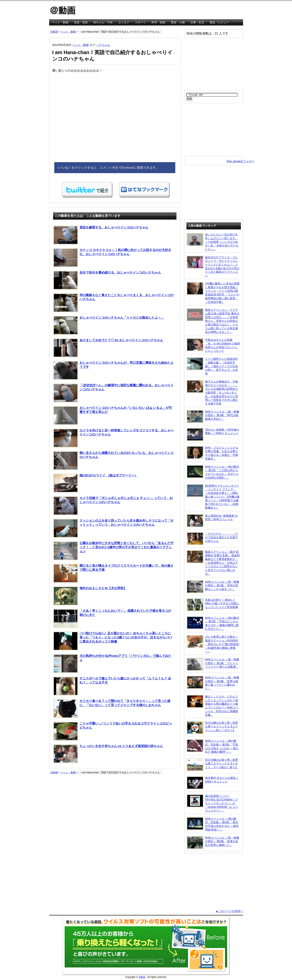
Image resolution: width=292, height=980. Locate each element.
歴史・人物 (178, 22)
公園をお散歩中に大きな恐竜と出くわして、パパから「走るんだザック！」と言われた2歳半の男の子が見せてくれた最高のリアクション (113, 551)
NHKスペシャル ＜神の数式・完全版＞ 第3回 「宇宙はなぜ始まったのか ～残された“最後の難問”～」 (213, 746)
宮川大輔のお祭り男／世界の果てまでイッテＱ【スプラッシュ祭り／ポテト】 (212, 728)
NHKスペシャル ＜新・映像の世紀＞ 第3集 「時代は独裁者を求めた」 (213, 416)
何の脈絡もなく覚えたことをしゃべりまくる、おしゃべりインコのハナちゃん (113, 303)
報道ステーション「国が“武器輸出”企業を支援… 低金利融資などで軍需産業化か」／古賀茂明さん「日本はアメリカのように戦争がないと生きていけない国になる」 (213, 563)
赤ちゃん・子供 (103, 22)
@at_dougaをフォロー (241, 161)
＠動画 (54, 32)
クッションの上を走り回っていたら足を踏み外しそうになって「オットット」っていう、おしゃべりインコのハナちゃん (113, 528)
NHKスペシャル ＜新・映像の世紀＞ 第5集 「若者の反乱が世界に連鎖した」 (213, 843)
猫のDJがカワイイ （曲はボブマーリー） (95, 483)
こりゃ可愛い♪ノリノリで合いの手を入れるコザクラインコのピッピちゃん (113, 731)
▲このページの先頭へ (229, 911)
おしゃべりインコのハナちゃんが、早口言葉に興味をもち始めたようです (113, 370)
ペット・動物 (60, 22)
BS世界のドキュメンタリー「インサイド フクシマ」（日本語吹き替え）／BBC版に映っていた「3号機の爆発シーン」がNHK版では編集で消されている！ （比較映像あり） (213, 497)
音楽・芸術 (81, 22)
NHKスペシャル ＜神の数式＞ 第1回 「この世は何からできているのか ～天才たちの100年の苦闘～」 (213, 472)
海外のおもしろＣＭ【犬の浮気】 (90, 596)
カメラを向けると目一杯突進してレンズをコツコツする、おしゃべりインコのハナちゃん (113, 438)
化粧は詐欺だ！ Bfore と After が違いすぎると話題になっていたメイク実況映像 (213, 605)
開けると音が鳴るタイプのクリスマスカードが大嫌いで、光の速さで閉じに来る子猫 (113, 573)
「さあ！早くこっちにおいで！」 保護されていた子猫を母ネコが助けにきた (112, 618)
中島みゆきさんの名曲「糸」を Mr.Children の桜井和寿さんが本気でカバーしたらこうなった (213, 345)
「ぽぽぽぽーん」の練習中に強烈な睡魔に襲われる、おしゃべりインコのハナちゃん (113, 393)
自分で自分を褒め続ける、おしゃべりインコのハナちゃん (107, 280)
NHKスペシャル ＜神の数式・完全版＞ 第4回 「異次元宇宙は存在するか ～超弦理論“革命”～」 (213, 824)
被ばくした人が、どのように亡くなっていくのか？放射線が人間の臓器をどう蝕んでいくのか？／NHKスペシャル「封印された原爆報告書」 (212, 706)
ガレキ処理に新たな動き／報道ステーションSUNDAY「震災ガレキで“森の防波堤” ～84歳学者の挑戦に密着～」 (213, 644)
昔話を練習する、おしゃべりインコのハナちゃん (101, 235)
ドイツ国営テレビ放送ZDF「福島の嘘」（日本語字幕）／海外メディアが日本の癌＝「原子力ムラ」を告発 (212, 366)
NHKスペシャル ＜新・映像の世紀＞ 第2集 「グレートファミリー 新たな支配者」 (213, 664)
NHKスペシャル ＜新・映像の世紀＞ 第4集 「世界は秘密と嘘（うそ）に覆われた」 (213, 683)
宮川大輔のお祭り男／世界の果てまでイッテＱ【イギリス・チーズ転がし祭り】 (212, 765)
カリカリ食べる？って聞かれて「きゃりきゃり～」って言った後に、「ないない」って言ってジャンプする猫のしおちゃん (112, 709)
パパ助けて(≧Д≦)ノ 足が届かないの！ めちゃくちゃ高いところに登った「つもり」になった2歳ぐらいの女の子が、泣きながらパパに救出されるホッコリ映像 (113, 641)
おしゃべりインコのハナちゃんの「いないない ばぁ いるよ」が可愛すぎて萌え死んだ (113, 415)
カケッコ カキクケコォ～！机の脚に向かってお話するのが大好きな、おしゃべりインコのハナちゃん (112, 258)
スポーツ (140, 22)
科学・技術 (158, 22)
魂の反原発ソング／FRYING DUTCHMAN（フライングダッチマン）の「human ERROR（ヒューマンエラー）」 (212, 803)
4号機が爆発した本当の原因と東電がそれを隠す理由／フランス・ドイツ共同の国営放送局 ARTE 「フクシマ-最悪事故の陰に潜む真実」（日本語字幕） (213, 293)
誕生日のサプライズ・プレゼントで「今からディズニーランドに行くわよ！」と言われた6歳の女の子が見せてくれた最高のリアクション (213, 266)
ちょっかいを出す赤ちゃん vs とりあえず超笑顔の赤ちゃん (108, 754)
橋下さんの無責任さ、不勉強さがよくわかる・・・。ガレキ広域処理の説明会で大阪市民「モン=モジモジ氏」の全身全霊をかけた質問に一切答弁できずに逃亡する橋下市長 (212, 392)
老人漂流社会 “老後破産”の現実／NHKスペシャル (212, 521)
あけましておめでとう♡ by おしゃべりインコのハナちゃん (108, 348)
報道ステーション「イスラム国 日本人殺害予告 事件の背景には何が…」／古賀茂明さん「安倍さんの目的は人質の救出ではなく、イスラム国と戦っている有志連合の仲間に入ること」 (213, 321)
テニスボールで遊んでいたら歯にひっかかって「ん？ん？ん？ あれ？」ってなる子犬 (112, 686)
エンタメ (124, 22)
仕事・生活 (197, 22)
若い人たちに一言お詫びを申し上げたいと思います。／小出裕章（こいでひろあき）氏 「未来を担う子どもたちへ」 (213, 242)
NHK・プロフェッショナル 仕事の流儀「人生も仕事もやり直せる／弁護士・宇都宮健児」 (212, 453)
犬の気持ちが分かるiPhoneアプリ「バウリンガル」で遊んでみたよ (112, 664)
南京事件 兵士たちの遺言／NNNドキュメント (213, 783)
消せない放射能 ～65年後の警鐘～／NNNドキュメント (213, 435)
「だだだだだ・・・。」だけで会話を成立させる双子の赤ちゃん (212, 539)
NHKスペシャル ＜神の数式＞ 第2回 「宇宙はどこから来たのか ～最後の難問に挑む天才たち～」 (213, 623)
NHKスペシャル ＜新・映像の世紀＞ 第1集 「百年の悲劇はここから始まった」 (213, 587)
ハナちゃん (103, 45)
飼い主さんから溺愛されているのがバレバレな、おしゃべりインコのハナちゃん (113, 461)
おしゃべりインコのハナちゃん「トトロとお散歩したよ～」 (109, 325)
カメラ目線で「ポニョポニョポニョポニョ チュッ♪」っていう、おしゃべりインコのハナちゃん (113, 506)
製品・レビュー (219, 22)
